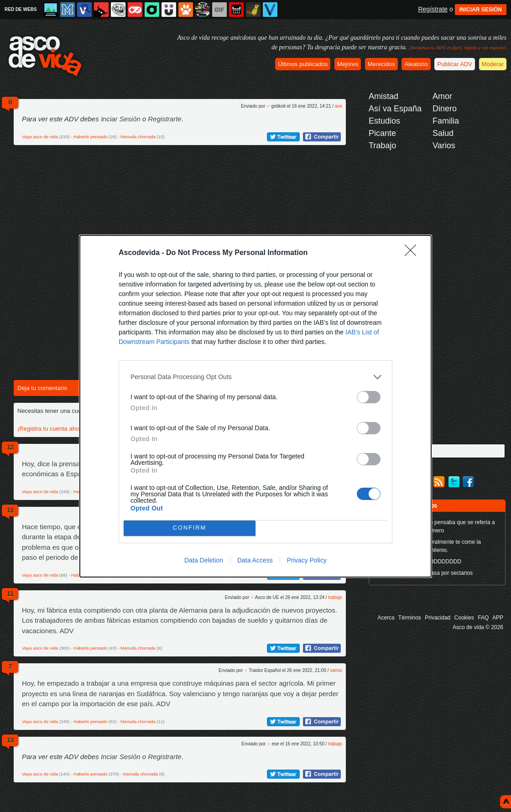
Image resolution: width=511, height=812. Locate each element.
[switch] (369, 397)
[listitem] (255, 377)
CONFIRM (190, 528)
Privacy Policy (307, 560)
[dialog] (255, 406)
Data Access (255, 560)
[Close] (413, 253)
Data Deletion (204, 560)
